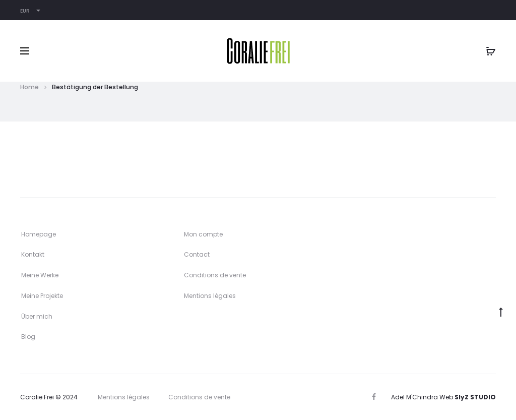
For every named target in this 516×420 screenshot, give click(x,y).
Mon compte (203, 234)
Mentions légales (210, 296)
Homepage (39, 234)
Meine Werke (40, 275)
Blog (28, 337)
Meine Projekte (42, 296)
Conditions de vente (215, 275)
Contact (197, 254)
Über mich (37, 316)
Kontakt (33, 254)
